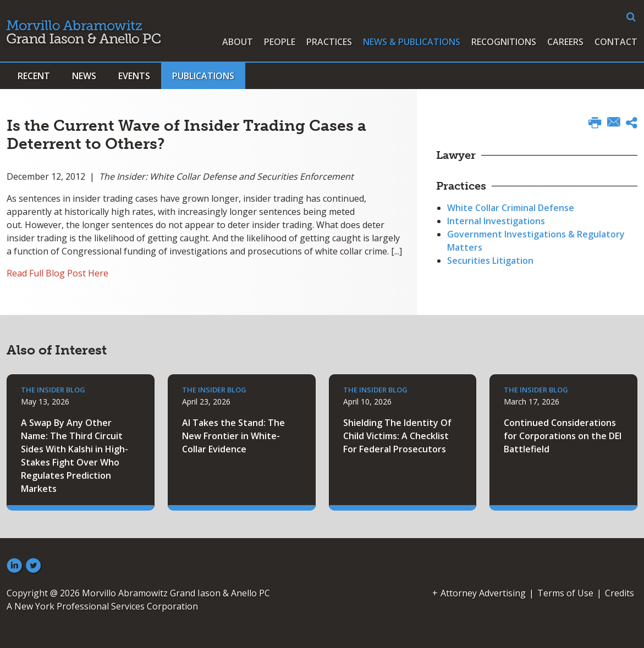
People (280, 42)
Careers (565, 42)
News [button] (84, 76)
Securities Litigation (490, 261)
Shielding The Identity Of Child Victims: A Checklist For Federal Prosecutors (397, 436)
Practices (329, 42)
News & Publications (412, 42)
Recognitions (504, 42)
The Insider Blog (53, 390)
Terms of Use (565, 593)
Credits (620, 593)
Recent (34, 76)
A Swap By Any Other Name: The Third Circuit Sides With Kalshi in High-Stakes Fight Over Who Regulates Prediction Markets (75, 456)
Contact (616, 42)
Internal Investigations (496, 221)
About (238, 42)
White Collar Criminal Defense (511, 208)
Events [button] (134, 76)
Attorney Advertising (483, 593)
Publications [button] (203, 76)
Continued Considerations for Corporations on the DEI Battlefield (563, 436)
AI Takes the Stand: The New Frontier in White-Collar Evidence (233, 436)
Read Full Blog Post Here (57, 273)
